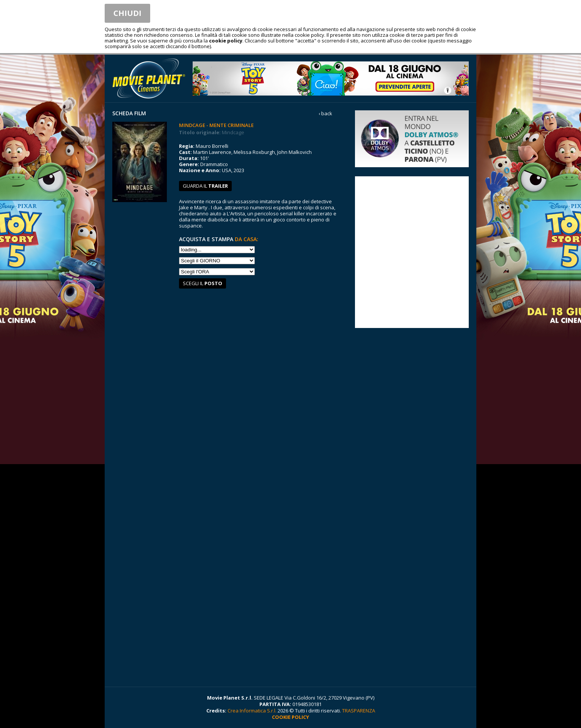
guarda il (205, 186)
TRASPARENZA (359, 711)
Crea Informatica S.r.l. (252, 711)
